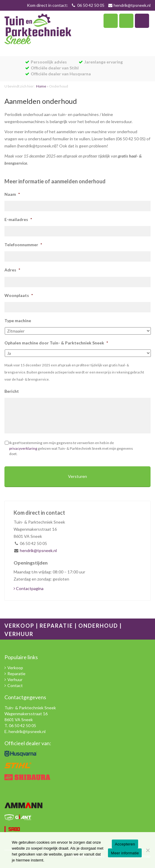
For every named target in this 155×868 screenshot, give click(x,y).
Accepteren (125, 844)
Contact (15, 685)
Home (41, 86)
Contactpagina (29, 588)
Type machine (18, 321)
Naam (12, 194)
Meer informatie (125, 853)
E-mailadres (18, 219)
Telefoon (111, 21)
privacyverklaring (23, 448)
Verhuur (15, 679)
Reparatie (16, 674)
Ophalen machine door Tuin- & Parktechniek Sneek (56, 343)
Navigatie (142, 21)
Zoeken (126, 21)
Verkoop (15, 668)
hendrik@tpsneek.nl (132, 5)
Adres (12, 270)
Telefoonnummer (23, 245)
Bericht (12, 391)
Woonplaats (19, 295)
